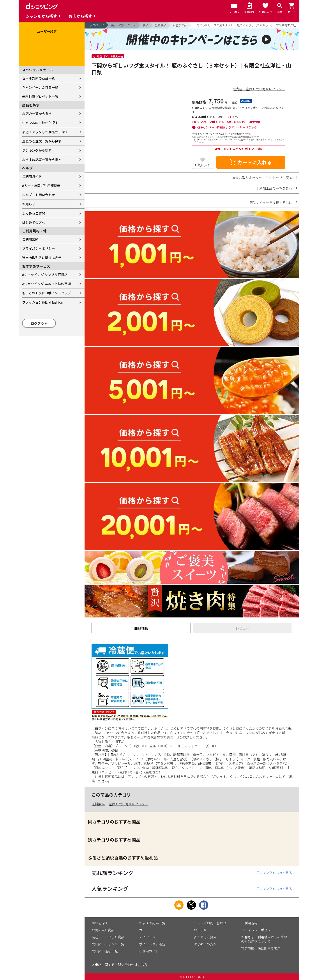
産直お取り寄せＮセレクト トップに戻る (262, 178)
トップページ (95, 25)
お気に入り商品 (103, 930)
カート (144, 930)
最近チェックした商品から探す (45, 132)
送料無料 (98, 804)
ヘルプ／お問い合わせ (39, 195)
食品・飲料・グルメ (123, 25)
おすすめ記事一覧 (152, 923)
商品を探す (100, 923)
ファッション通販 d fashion (43, 302)
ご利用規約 (30, 239)
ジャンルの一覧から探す (40, 123)
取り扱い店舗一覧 (105, 951)
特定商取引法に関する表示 (42, 258)
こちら (142, 965)
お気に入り (202, 165)
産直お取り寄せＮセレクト (128, 804)
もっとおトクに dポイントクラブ (47, 293)
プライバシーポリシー (39, 248)
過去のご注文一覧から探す (42, 141)
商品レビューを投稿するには (271, 202)
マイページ (147, 937)
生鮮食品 (161, 25)
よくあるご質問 (34, 213)
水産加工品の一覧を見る (274, 188)
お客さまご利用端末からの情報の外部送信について (264, 939)
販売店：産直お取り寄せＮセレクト (259, 89)
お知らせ (29, 204)
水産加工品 (180, 25)
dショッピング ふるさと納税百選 (47, 284)
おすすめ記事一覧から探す (42, 159)
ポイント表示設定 (152, 944)
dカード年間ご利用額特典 (41, 186)
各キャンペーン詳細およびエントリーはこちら (227, 127)
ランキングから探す (37, 150)
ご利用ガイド (32, 176)
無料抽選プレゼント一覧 (40, 97)
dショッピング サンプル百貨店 (45, 275)
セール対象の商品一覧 (39, 78)
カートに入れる (251, 162)
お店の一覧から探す (37, 113)
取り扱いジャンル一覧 (108, 944)
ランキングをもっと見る (274, 872)
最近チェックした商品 (108, 937)
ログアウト (39, 323)
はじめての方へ (34, 222)
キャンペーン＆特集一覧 (40, 87)
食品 (145, 25)
